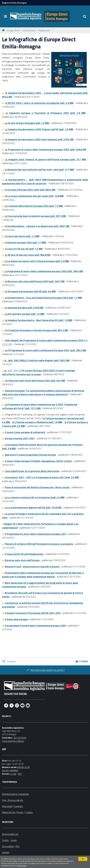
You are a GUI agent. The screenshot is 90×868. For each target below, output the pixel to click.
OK (83, 859)
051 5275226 (20, 738)
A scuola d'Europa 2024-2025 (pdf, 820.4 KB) (30, 190)
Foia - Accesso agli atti (13, 800)
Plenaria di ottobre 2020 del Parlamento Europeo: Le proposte (39, 544)
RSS (18, 846)
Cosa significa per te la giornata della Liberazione (32, 471)
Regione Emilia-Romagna (14, 3)
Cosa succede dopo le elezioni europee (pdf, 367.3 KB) (35, 216)
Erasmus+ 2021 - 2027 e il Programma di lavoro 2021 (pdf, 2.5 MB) (42, 477)
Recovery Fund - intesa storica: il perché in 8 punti (32, 567)
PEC (20, 774)
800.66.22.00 (24, 767)
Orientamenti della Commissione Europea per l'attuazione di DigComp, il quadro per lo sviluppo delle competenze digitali (43, 575)
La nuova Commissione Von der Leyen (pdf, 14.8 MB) (34, 196)
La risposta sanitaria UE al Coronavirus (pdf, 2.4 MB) (35, 497)
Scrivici (14, 840)
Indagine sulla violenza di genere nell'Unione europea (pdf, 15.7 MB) (46, 159)
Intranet (6, 852)
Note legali (7, 806)
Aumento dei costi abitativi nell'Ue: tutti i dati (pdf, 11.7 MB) (39, 170)
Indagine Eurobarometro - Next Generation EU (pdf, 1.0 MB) (38, 320)
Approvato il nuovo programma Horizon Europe (30, 455)
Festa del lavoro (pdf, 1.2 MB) (22, 236)
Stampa (83, 661)
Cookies (29, 812)
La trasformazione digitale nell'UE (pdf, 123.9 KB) (33, 507)
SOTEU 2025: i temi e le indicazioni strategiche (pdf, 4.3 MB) (39, 103)
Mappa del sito (9, 812)
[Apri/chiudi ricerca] (85, 16)
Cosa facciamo (29, 30)
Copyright (18, 806)
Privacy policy (22, 866)
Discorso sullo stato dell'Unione (22, 560)
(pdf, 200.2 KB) (14, 360)
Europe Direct (13, 30)
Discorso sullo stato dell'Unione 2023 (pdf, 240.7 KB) (35, 281)
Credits (5, 840)
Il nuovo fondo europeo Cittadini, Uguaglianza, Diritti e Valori (38, 461)
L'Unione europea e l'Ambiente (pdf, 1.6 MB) (37, 422)
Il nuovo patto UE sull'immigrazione (24, 554)
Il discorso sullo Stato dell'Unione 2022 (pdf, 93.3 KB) (35, 381)
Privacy (20, 812)
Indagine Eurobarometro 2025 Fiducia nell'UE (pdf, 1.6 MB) (39, 129)
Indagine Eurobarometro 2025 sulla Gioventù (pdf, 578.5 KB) (39, 139)
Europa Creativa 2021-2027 (20, 438)
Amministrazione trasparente (15, 794)
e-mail (13, 774)
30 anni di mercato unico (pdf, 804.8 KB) (28, 255)
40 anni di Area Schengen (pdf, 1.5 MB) (27, 123)
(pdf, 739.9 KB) (39, 372)
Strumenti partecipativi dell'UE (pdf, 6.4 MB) (30, 291)
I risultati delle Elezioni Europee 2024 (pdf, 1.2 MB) (34, 206)
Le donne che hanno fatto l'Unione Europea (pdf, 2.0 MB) (37, 261)
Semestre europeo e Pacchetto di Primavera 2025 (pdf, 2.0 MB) (45, 113)
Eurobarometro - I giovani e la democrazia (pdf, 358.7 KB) (37, 226)
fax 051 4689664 (10, 770)
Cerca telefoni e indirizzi (13, 741)
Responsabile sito (10, 834)
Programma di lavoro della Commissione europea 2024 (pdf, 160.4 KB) (44, 271)
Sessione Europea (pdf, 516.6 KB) (24, 308)
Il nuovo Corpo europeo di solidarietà (25, 432)
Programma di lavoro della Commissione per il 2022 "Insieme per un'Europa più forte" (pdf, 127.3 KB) (40, 406)
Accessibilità (8, 846)
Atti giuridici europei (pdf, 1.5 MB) (25, 314)
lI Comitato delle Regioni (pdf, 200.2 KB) (47, 360)
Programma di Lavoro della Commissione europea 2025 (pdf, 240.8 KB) (46, 149)
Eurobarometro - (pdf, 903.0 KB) (45, 182)
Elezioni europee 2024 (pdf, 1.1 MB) (25, 242)
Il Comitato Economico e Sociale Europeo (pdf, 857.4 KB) (36, 330)
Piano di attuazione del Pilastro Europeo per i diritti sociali (37, 487)
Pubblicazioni (44, 30)
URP (4, 749)
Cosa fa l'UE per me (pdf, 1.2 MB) (24, 249)
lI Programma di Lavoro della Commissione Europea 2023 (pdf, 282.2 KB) (45, 350)
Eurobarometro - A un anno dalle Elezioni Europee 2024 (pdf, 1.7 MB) (43, 298)
